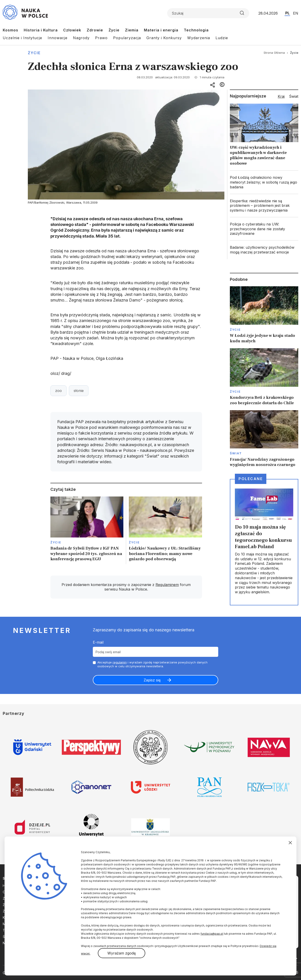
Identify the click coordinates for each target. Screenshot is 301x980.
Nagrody (81, 38)
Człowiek (72, 30)
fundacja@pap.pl (212, 934)
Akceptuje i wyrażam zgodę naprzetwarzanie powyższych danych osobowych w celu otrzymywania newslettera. (152, 664)
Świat (236, 453)
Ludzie (222, 38)
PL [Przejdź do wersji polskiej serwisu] (287, 13)
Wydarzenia (199, 38)
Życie (114, 30)
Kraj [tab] (281, 96)
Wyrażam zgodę (122, 953)
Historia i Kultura (41, 30)
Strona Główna (274, 53)
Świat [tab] (294, 96)
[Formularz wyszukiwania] (208, 13)
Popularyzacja (127, 38)
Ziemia (132, 30)
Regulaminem (167, 585)
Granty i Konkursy (164, 38)
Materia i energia (161, 30)
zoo (58, 391)
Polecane (251, 479)
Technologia (196, 30)
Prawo (101, 38)
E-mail (98, 642)
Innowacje (58, 38)
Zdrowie (95, 30)
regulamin (120, 662)
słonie (79, 391)
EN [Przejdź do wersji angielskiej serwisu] (296, 13)
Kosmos (10, 30)
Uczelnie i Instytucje (22, 38)
